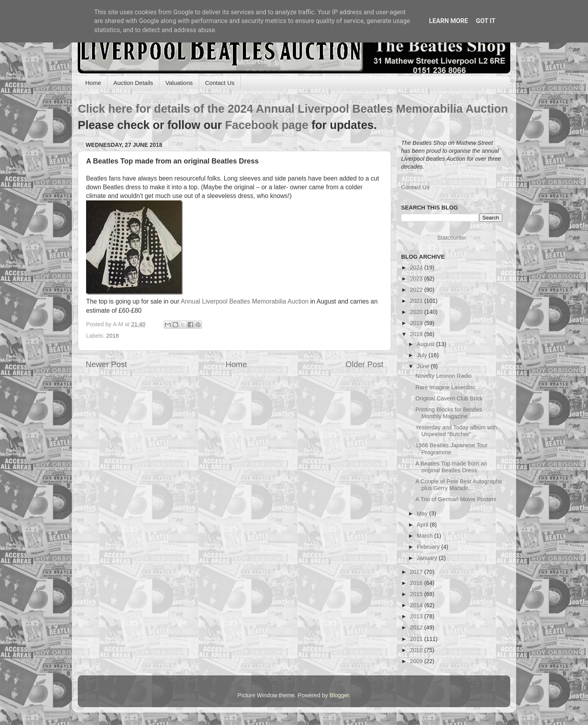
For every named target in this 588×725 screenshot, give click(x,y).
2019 (417, 323)
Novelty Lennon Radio (444, 376)
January (428, 558)
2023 (417, 279)
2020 (417, 312)
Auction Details (133, 83)
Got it (485, 21)
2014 (417, 605)
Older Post (364, 364)
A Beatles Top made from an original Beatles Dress (451, 467)
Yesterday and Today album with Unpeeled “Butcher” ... (456, 431)
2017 (417, 572)
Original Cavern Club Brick (449, 398)
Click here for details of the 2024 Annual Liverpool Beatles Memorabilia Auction (293, 109)
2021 (417, 301)
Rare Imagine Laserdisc (446, 387)
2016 (417, 583)
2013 (417, 616)
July (423, 355)
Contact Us (220, 83)
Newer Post (106, 364)
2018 (112, 336)
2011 (417, 639)
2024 (417, 267)
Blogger (339, 695)
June (424, 366)
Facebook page (267, 125)
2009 (417, 661)
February (429, 547)
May (423, 513)
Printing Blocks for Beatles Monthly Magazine (449, 413)
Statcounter (452, 238)
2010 (417, 650)
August (427, 344)
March (426, 536)
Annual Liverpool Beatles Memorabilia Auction (244, 301)
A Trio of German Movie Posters (456, 499)
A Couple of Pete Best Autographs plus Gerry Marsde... (459, 485)
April (424, 525)
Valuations (179, 83)
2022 (417, 290)
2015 (417, 594)
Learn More (448, 21)
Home (93, 83)
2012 (417, 627)
